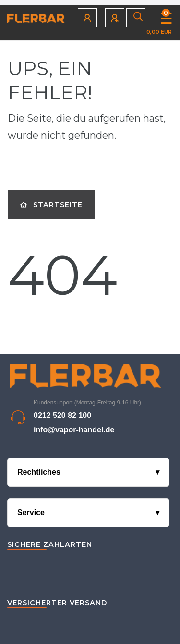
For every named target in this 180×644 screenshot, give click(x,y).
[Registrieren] (115, 18)
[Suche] (136, 18)
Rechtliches (39, 472)
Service (31, 512)
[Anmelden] (88, 18)
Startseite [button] (51, 205)
